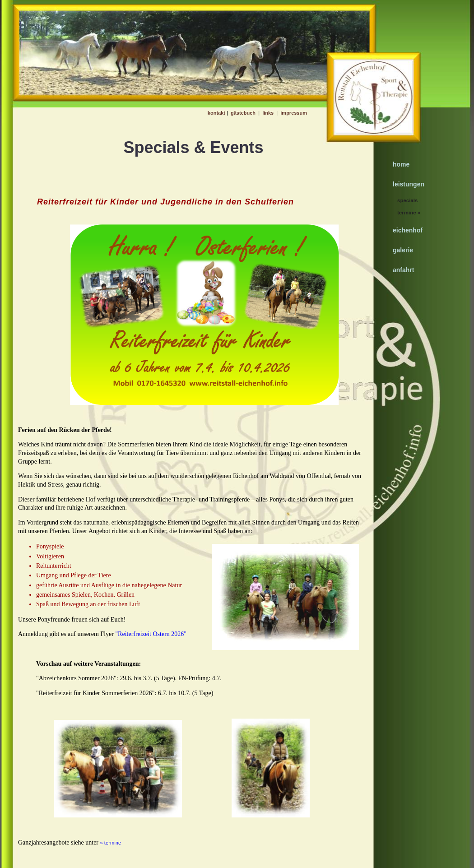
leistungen (409, 184)
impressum (294, 113)
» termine (111, 843)
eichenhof (408, 230)
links (268, 113)
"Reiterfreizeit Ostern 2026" (150, 634)
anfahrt (403, 270)
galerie (403, 250)
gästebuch (243, 113)
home (401, 164)
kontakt (216, 113)
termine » (409, 213)
